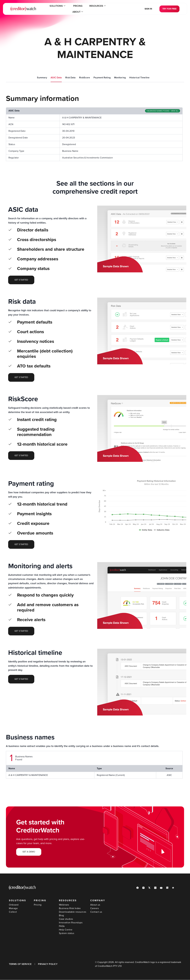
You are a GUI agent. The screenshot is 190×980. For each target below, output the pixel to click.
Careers (95, 908)
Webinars (64, 905)
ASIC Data (56, 78)
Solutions (52, 9)
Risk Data (70, 78)
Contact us (96, 912)
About (106, 9)
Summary (42, 78)
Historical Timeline (139, 78)
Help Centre (66, 930)
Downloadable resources (73, 912)
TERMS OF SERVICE (20, 964)
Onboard (14, 905)
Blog (61, 916)
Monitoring (120, 78)
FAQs (62, 926)
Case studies (66, 919)
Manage (13, 908)
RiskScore (85, 78)
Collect (13, 912)
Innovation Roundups (71, 923)
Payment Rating (102, 78)
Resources (87, 9)
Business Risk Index (70, 908)
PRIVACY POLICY (48, 964)
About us (95, 905)
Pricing (70, 9)
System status (67, 933)
